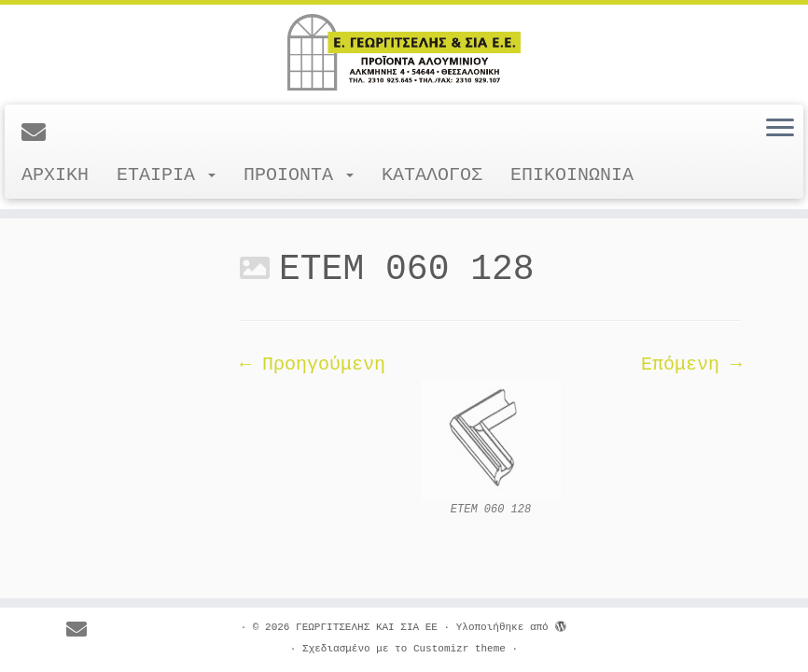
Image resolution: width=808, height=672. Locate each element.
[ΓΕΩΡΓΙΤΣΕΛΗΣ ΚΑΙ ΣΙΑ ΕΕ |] (404, 52)
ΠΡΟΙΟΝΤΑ (299, 175)
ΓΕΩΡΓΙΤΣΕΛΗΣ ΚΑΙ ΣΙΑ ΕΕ (367, 627)
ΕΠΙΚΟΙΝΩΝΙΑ (572, 175)
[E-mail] (40, 134)
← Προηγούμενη (313, 364)
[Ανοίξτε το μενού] (780, 129)
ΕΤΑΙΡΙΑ (166, 175)
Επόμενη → (691, 364)
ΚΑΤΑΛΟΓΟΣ (432, 175)
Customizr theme (460, 649)
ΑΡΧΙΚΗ (55, 175)
